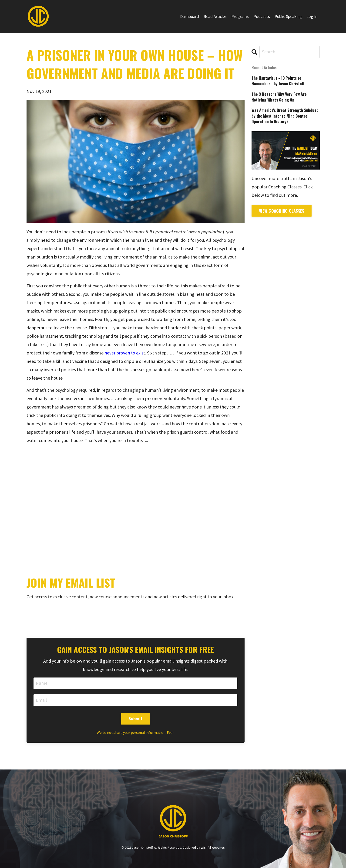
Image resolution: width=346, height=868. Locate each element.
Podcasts (262, 16)
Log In (312, 16)
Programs (240, 16)
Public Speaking (288, 16)
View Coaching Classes (282, 212)
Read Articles (215, 16)
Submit (136, 719)
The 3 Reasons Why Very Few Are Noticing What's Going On (280, 97)
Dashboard (190, 16)
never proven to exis (124, 353)
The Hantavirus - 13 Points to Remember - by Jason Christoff (279, 81)
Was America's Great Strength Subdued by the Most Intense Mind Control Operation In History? (282, 117)
